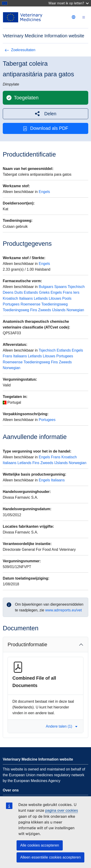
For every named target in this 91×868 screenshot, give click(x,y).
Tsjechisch (76, 287)
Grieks (44, 292)
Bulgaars (46, 287)
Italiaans (26, 298)
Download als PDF (45, 128)
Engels (44, 192)
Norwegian (75, 310)
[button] (45, 114)
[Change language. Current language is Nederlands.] (74, 17)
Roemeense (30, 304)
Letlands (41, 298)
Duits (19, 292)
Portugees (11, 304)
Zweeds (45, 310)
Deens (8, 292)
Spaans (60, 287)
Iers (76, 292)
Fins (34, 310)
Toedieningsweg (55, 304)
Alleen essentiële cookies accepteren (50, 857)
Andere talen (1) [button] (62, 726)
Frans (68, 292)
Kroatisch (10, 298)
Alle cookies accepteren (40, 845)
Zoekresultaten (20, 50)
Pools (67, 298)
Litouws (55, 298)
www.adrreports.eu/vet (64, 610)
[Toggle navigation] (84, 17)
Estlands (31, 292)
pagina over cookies (62, 810)
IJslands (59, 310)
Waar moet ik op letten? (69, 3)
